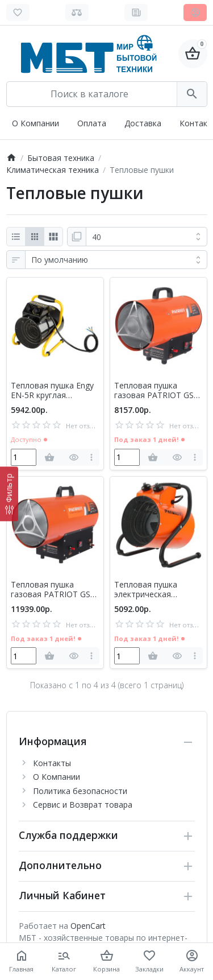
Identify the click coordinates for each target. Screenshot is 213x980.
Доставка (143, 123)
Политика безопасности (80, 791)
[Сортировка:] (116, 260)
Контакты (52, 763)
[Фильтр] (9, 494)
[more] (92, 457)
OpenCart (88, 926)
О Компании (35, 123)
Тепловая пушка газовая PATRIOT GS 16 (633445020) (154, 391)
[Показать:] (147, 237)
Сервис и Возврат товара (83, 805)
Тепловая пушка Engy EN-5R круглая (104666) (52, 391)
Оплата (92, 123)
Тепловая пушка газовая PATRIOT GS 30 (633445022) (51, 590)
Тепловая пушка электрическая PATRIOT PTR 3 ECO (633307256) (153, 590)
